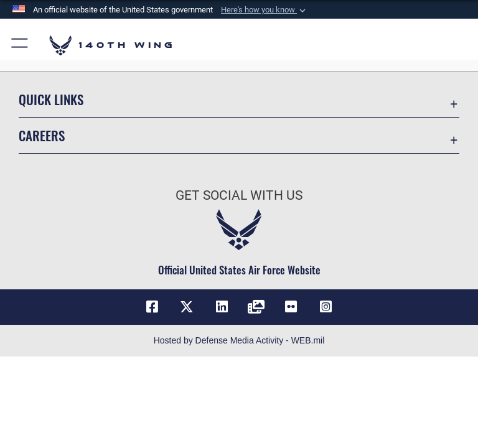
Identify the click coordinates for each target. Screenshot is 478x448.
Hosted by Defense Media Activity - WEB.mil (239, 340)
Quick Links (51, 99)
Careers (42, 135)
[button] (265, 10)
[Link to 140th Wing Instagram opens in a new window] (326, 307)
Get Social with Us (239, 195)
